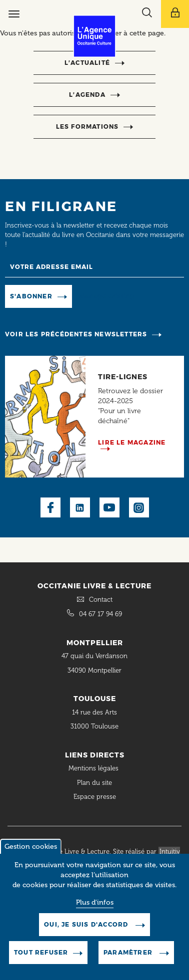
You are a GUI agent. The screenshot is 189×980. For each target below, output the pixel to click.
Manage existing (107, 296)
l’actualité (87, 63)
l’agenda (87, 95)
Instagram (139, 507)
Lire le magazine (132, 442)
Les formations (87, 126)
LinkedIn (80, 507)
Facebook (50, 507)
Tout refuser (41, 958)
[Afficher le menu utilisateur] (175, 14)
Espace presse (95, 797)
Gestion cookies (31, 853)
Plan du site (94, 783)
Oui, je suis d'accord (87, 930)
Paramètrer (129, 958)
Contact (101, 600)
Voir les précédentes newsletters (76, 334)
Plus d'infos (95, 908)
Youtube (109, 507)
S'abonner (31, 296)
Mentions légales (94, 768)
